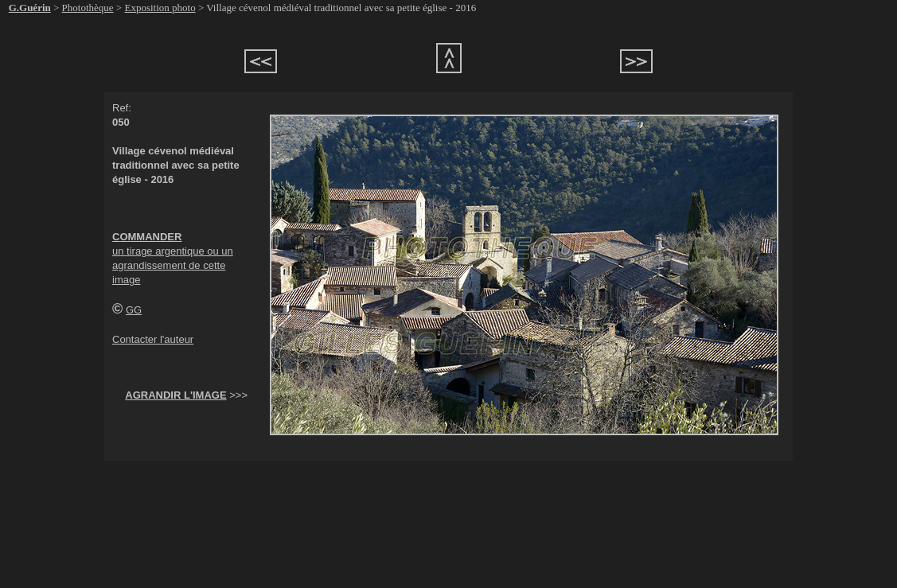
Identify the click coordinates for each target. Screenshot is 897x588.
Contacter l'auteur (153, 339)
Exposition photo (160, 8)
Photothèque (88, 8)
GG (134, 310)
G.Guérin (30, 8)
